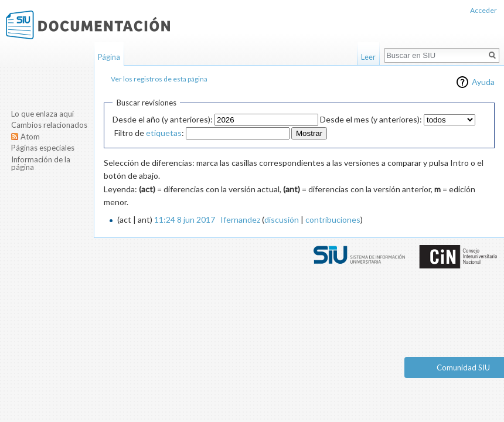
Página (109, 57)
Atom (30, 137)
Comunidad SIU (463, 367)
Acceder (483, 10)
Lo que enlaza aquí (42, 114)
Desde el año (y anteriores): (163, 119)
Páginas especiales (43, 148)
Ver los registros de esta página (159, 79)
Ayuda (483, 82)
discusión (282, 219)
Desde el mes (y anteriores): (371, 119)
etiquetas (164, 133)
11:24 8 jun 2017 (185, 219)
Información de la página (41, 164)
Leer (368, 57)
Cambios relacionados (49, 125)
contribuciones (333, 219)
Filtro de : (149, 133)
